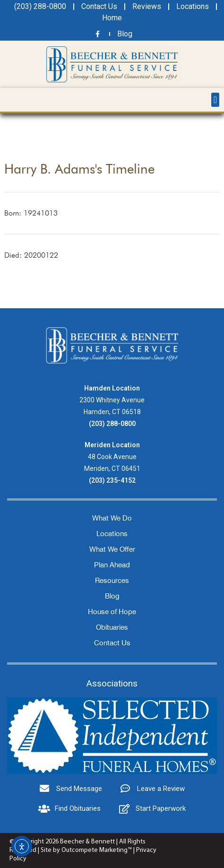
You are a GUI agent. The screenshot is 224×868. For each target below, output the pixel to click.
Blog (112, 596)
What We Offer (112, 549)
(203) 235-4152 (112, 480)
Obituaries (112, 627)
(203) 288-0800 (112, 424)
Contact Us (112, 643)
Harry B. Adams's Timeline (79, 169)
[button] (215, 100)
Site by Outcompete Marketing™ (86, 850)
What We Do (112, 518)
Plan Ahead (112, 565)
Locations (112, 534)
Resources (112, 580)
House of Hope (112, 612)
